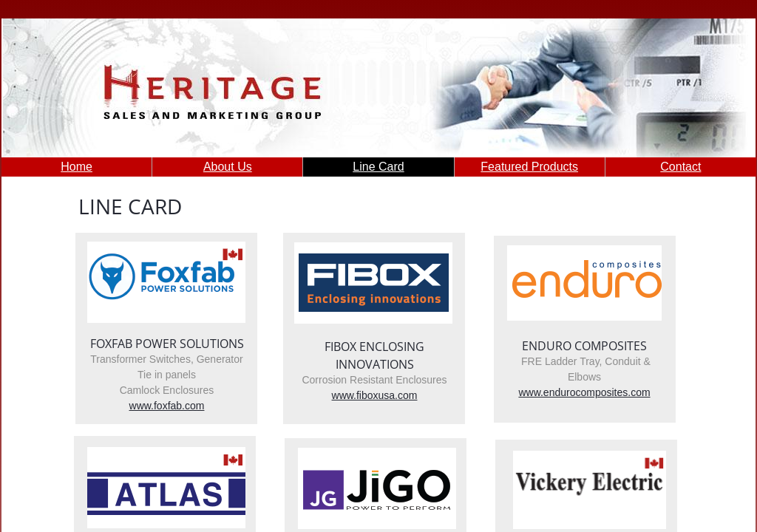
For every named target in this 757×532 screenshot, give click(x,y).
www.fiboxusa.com (375, 395)
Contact (680, 167)
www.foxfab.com (167, 406)
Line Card (378, 167)
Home (77, 167)
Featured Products (529, 167)
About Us (228, 167)
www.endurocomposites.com (584, 392)
